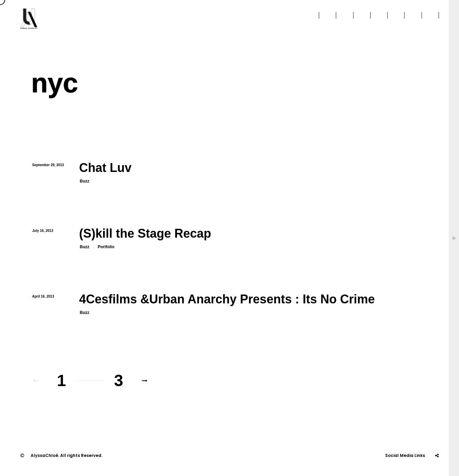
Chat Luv (105, 168)
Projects (322, 19)
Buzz (85, 181)
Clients (259, 19)
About (228, 19)
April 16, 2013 (43, 296)
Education (359, 19)
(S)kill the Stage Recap (145, 233)
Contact (429, 19)
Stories (395, 19)
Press (290, 19)
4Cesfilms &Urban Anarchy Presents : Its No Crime (227, 299)
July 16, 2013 (43, 231)
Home (198, 19)
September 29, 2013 (48, 165)
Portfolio (106, 247)
